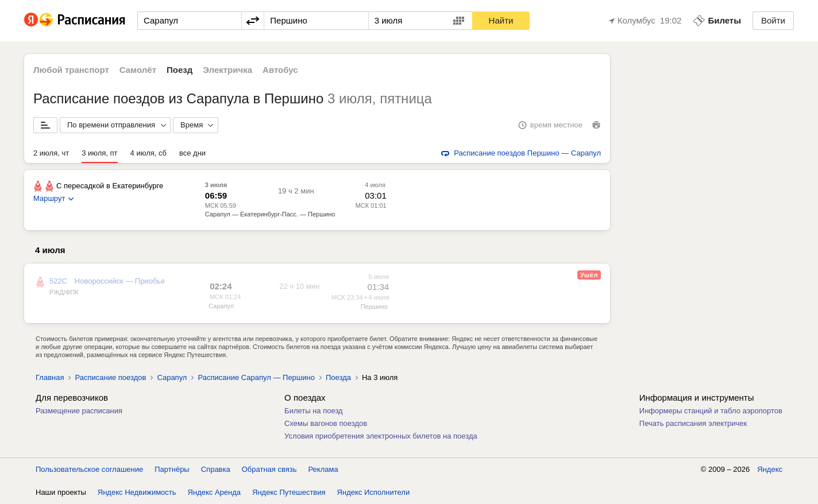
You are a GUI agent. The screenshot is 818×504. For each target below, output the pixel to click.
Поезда (338, 377)
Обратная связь (269, 469)
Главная (50, 377)
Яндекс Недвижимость (137, 492)
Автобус (280, 70)
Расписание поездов (110, 377)
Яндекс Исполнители (374, 492)
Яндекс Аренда (214, 492)
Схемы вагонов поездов (326, 423)
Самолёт (138, 70)
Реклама (323, 469)
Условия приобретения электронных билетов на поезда (381, 436)
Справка (216, 469)
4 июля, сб (148, 153)
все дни (192, 153)
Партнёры (172, 469)
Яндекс (770, 469)
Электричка (227, 70)
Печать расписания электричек (693, 423)
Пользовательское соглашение (89, 469)
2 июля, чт (51, 153)
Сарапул (221, 306)
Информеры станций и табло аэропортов (711, 411)
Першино (374, 307)
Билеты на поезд (314, 411)
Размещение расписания (79, 411)
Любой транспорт (71, 70)
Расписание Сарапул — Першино (256, 377)
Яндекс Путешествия (289, 492)
